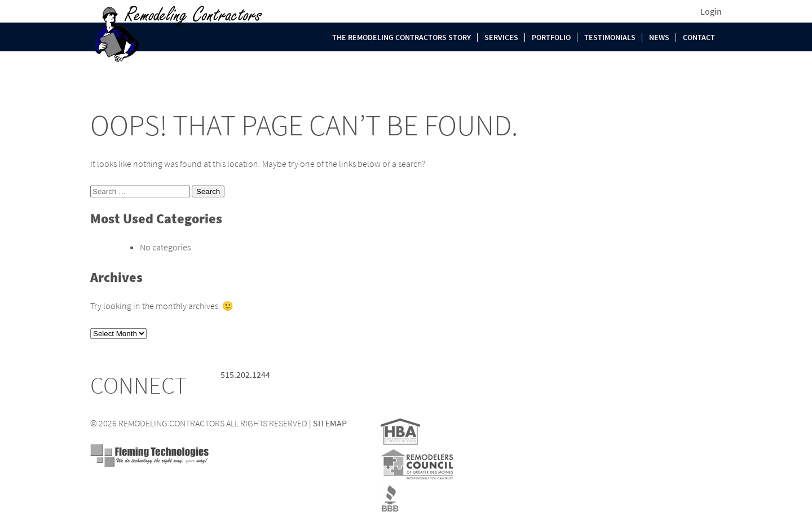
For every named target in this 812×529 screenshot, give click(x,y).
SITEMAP (330, 423)
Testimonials (610, 37)
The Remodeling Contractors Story (401, 37)
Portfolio (551, 37)
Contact (699, 37)
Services (501, 37)
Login (711, 11)
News (659, 37)
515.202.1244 (245, 374)
